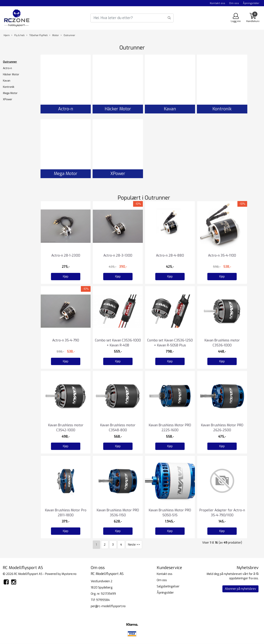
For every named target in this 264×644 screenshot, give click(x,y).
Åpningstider (251, 3)
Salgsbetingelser (168, 586)
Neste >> (134, 545)
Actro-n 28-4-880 (170, 255)
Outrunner (68, 35)
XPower (8, 99)
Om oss (234, 3)
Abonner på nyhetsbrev (240, 589)
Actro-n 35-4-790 (66, 340)
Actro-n (7, 68)
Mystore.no (69, 574)
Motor (54, 35)
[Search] (132, 18)
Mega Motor (10, 93)
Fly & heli (18, 35)
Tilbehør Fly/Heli (37, 35)
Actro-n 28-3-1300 (118, 255)
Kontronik (9, 87)
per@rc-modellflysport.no (108, 606)
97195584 (103, 600)
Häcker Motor (11, 74)
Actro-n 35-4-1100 (222, 255)
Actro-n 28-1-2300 (66, 255)
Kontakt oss (218, 3)
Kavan (7, 81)
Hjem (7, 35)
